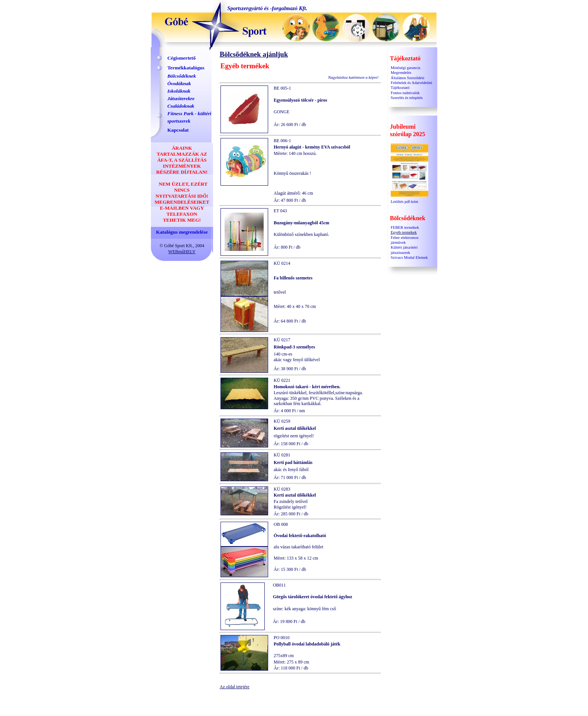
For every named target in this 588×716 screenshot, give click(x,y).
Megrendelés (401, 73)
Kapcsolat (178, 130)
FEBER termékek (405, 227)
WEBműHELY (182, 252)
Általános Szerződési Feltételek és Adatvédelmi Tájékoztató (412, 83)
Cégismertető (181, 58)
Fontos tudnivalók (405, 93)
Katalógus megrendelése (182, 232)
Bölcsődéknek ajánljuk (254, 54)
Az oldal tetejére (235, 687)
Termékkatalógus (186, 68)
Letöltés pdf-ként (409, 200)
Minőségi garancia (406, 68)
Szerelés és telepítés (407, 98)
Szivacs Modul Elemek (409, 257)
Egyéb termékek (404, 232)
